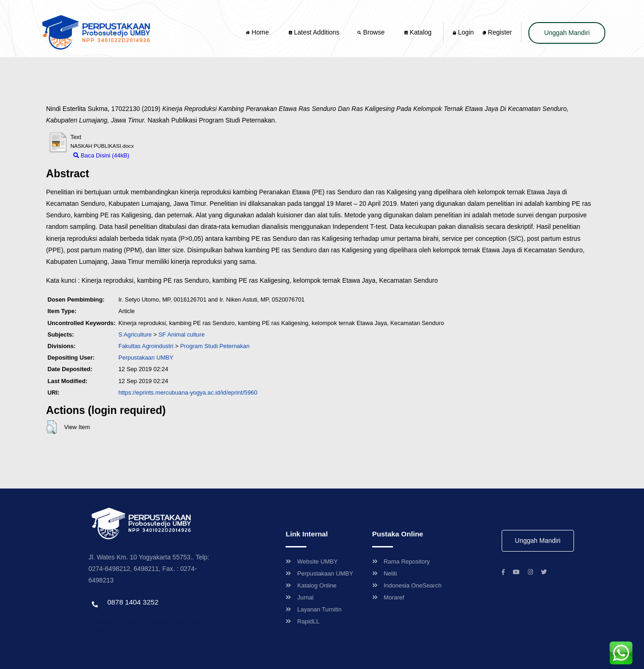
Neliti (385, 573)
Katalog (418, 32)
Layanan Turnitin (313, 609)
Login (463, 32)
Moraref (388, 597)
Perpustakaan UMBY (319, 573)
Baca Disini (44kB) (101, 155)
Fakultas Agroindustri (146, 346)
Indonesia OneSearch (407, 585)
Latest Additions (314, 32)
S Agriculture (135, 334)
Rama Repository (401, 561)
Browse (372, 32)
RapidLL (302, 621)
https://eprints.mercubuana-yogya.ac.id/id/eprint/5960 (188, 393)
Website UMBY (312, 561)
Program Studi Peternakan (215, 346)
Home (258, 32)
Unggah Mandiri (567, 33)
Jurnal (299, 597)
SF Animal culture (181, 334)
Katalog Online (311, 585)
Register (497, 32)
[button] (51, 427)
